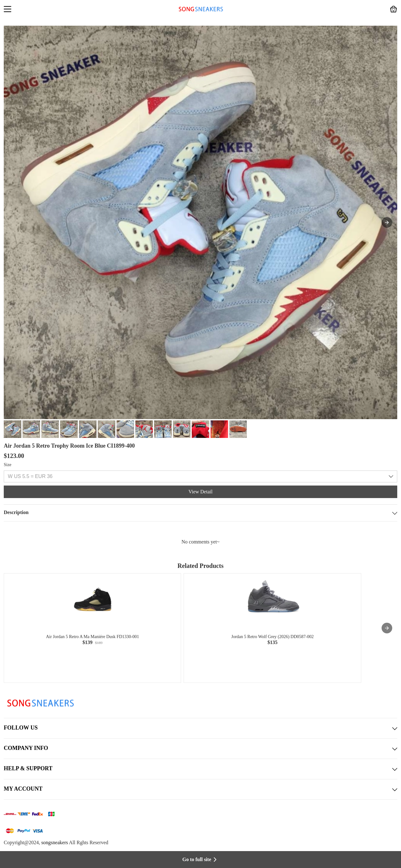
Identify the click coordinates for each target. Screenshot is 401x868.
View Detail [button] (201, 492)
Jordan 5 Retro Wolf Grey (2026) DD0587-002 (272, 637)
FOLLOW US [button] (200, 728)
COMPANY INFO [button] (200, 749)
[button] (8, 10)
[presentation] (387, 628)
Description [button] (200, 513)
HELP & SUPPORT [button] (200, 769)
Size (8, 465)
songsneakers (55, 842)
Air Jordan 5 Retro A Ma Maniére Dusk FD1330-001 (93, 637)
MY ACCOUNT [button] (200, 789)
